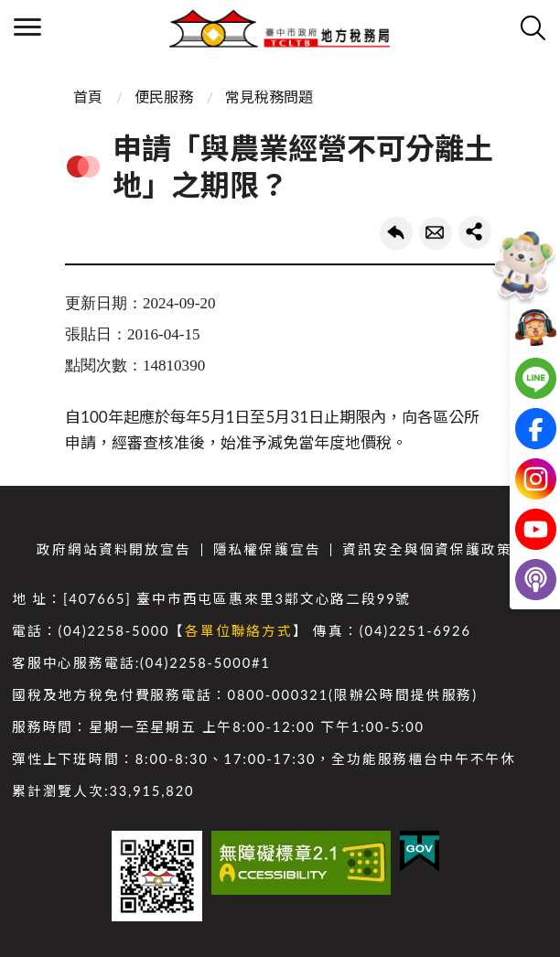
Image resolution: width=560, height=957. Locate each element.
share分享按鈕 (475, 232)
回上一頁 (396, 233)
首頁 (88, 97)
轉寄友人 (436, 233)
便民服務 (164, 97)
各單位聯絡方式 (239, 631)
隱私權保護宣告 (267, 549)
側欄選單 (27, 27)
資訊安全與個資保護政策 (427, 549)
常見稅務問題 (269, 97)
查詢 (533, 27)
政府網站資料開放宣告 (113, 549)
